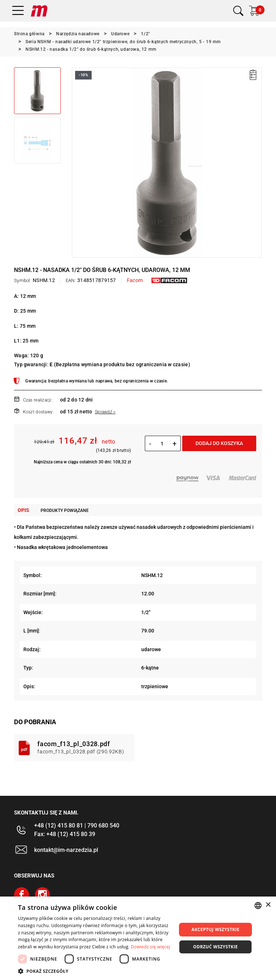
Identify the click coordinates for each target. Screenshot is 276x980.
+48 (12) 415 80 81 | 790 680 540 (77, 825)
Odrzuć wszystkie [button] (215, 947)
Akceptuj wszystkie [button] (215, 929)
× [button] (268, 905)
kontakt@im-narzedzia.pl (66, 850)
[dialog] (138, 938)
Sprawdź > (105, 412)
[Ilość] (162, 444)
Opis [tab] (23, 510)
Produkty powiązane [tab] (65, 511)
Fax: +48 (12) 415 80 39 (65, 834)
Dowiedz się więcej (151, 947)
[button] (95, 971)
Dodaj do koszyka (219, 443)
